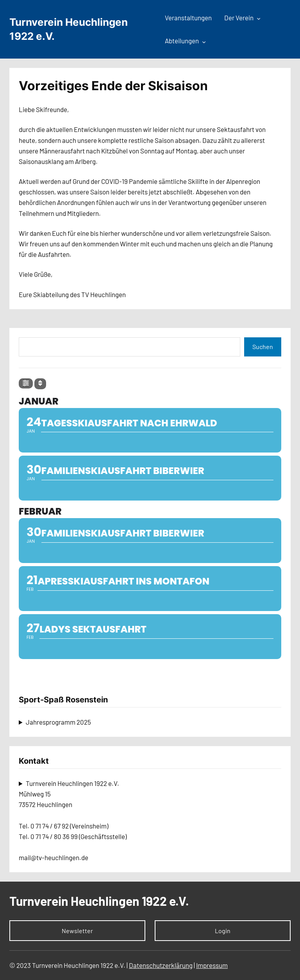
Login (223, 931)
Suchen (263, 347)
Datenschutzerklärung (161, 965)
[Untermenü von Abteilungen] (204, 41)
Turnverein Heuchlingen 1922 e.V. (99, 901)
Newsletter (77, 931)
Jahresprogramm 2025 (58, 722)
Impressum (212, 965)
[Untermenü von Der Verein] (259, 18)
